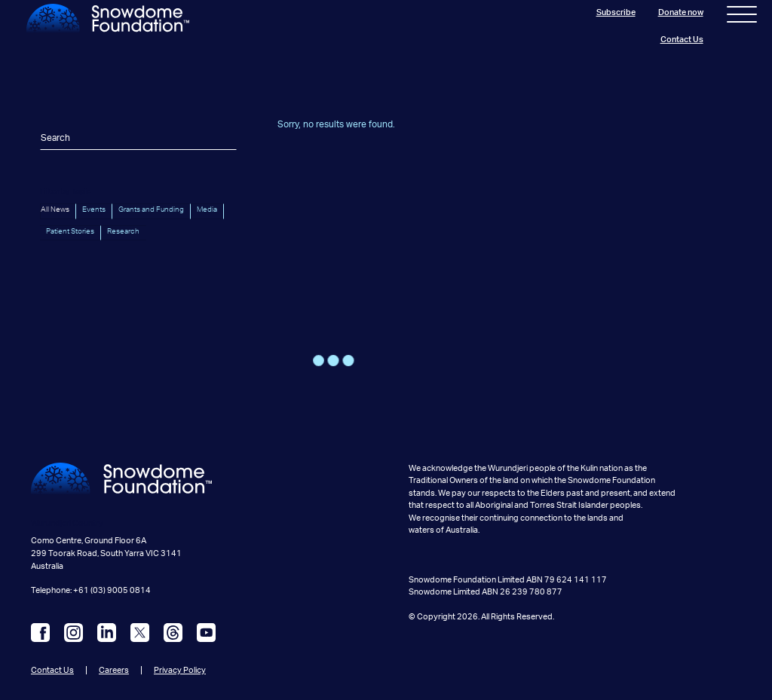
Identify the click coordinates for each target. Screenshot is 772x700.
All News (55, 209)
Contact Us (682, 40)
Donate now (681, 12)
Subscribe (616, 12)
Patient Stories (70, 231)
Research (123, 231)
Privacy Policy (180, 670)
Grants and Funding (151, 209)
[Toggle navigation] (742, 17)
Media (207, 209)
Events (94, 209)
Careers (114, 670)
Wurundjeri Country (67, 523)
